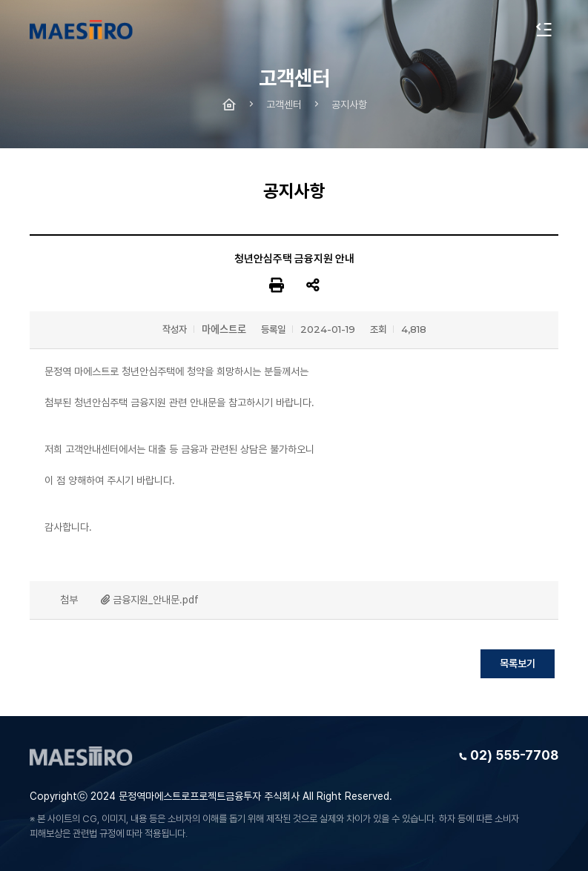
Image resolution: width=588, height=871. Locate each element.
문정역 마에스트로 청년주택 (81, 30)
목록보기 (518, 663)
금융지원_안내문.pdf (156, 600)
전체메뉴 (544, 30)
